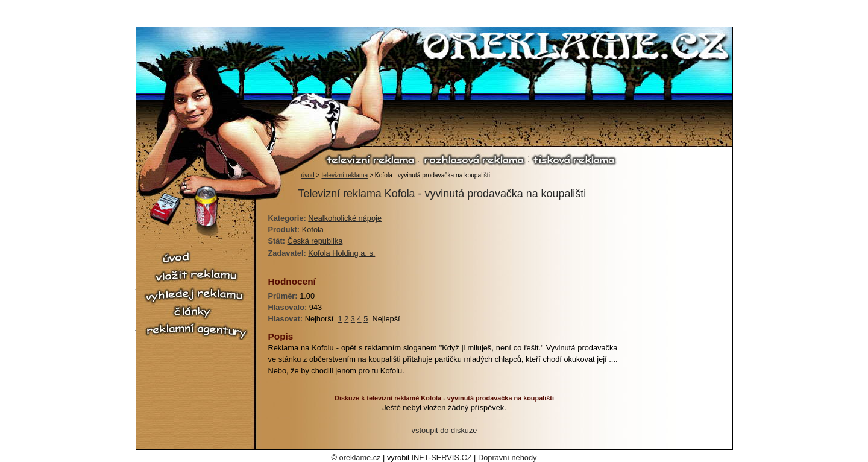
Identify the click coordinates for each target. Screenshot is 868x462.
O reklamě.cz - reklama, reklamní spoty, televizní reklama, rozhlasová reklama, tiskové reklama (577, 48)
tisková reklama (574, 160)
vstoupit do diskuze (445, 430)
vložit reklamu (196, 276)
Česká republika (315, 241)
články (196, 312)
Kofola (313, 229)
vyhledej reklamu (196, 295)
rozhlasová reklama (474, 160)
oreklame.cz (360, 457)
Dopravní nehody (507, 457)
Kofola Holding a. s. (341, 253)
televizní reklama (371, 160)
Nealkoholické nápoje (345, 218)
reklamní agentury (196, 331)
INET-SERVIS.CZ (442, 457)
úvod (308, 175)
